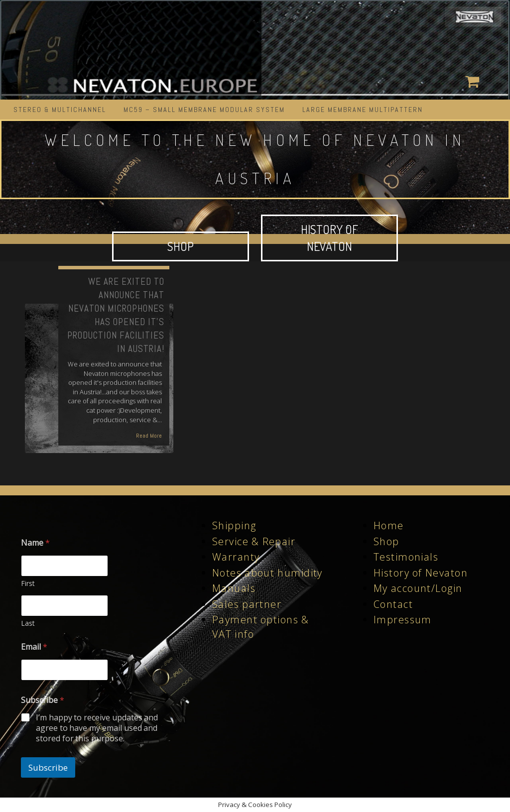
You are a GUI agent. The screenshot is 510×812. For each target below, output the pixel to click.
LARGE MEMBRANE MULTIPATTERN (363, 110)
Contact (393, 604)
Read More (149, 436)
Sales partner (247, 604)
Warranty (236, 557)
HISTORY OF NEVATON (329, 238)
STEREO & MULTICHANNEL (60, 110)
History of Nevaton (421, 573)
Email (34, 647)
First (28, 583)
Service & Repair (254, 541)
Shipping (234, 525)
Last (28, 623)
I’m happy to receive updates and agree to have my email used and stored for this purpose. (97, 728)
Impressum (403, 620)
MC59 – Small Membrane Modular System (204, 110)
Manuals (234, 588)
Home (389, 525)
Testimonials (406, 557)
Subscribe (48, 767)
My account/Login (418, 588)
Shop (386, 541)
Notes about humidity (267, 573)
